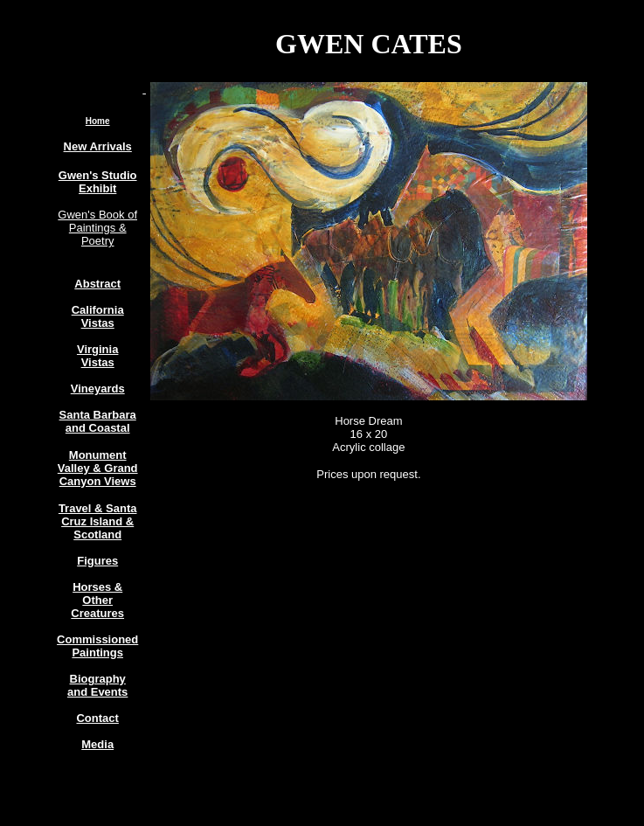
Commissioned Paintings (97, 646)
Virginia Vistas (97, 356)
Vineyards (98, 389)
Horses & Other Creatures (97, 600)
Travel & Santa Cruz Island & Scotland (98, 521)
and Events (97, 692)
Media (97, 744)
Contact (97, 718)
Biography (98, 679)
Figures (97, 561)
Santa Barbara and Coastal (98, 421)
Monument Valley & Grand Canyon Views (98, 468)
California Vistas (98, 316)
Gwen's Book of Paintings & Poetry (97, 228)
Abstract (97, 284)
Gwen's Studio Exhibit (98, 182)
